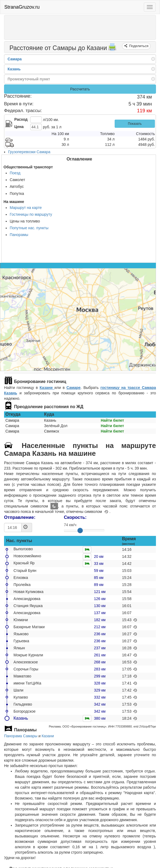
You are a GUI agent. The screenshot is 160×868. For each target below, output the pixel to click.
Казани (47, 388)
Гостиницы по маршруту (31, 214)
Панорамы (19, 235)
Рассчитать (80, 89)
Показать (135, 124)
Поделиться (138, 46)
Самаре (73, 388)
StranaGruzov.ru (22, 7)
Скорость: (75, 517)
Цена (19, 127)
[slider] (80, 530)
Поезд (15, 173)
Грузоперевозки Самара (29, 152)
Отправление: (20, 517)
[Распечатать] (112, 49)
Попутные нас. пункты (29, 228)
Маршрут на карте (26, 208)
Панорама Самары (21, 736)
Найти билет (112, 420)
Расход (21, 119)
